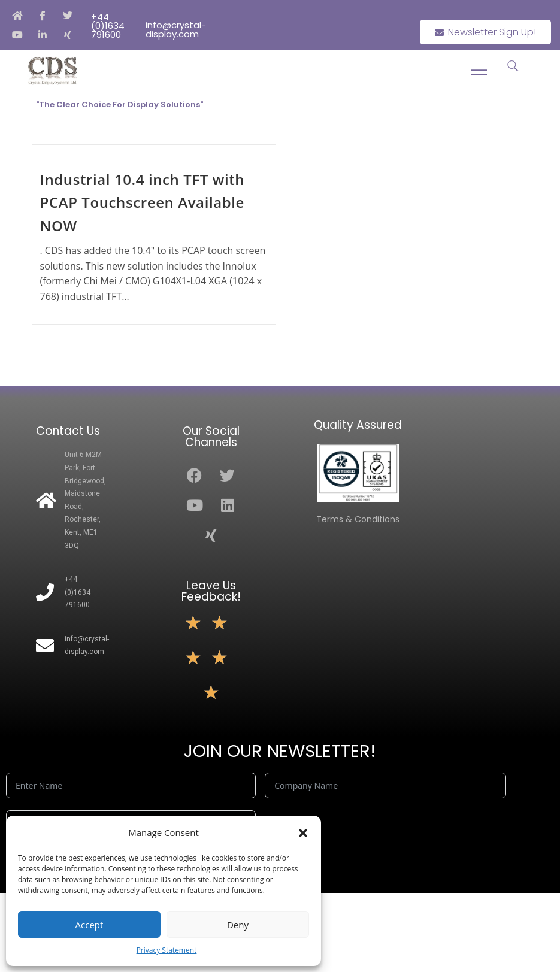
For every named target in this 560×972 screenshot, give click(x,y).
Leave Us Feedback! (211, 591)
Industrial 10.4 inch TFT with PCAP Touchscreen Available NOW (143, 202)
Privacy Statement (167, 950)
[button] (303, 833)
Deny (238, 925)
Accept (90, 925)
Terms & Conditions (358, 519)
